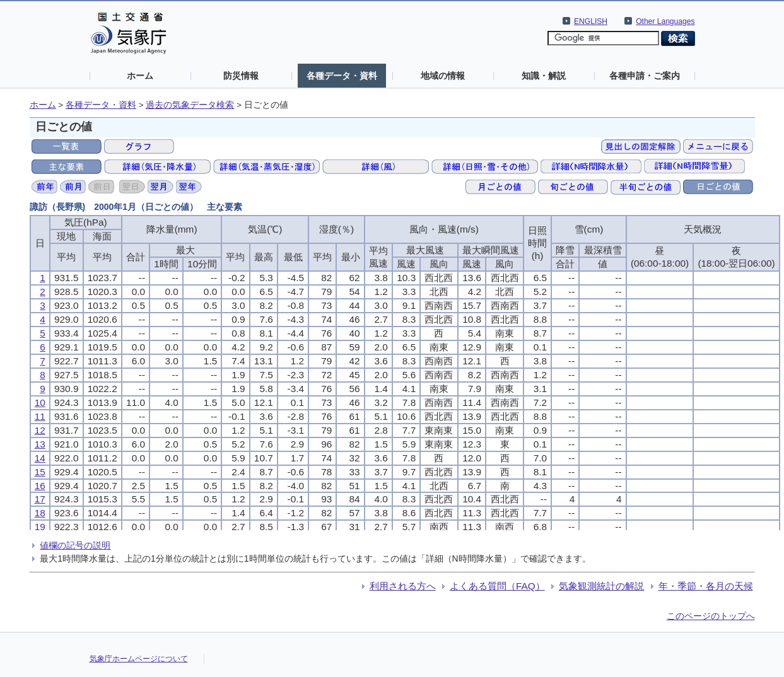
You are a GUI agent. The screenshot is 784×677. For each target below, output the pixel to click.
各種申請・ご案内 (645, 76)
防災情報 (241, 76)
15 (40, 472)
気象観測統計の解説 (601, 586)
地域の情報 (443, 76)
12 (40, 430)
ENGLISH (591, 21)
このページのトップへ (711, 616)
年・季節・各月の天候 (706, 586)
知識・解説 (544, 76)
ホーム (140, 76)
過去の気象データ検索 (190, 105)
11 (40, 416)
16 (40, 486)
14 (40, 458)
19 (40, 527)
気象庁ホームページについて (139, 659)
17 (40, 499)
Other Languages (665, 21)
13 (40, 444)
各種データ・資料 (342, 76)
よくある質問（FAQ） (497, 586)
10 (40, 402)
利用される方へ (403, 586)
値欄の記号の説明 (75, 545)
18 (40, 513)
